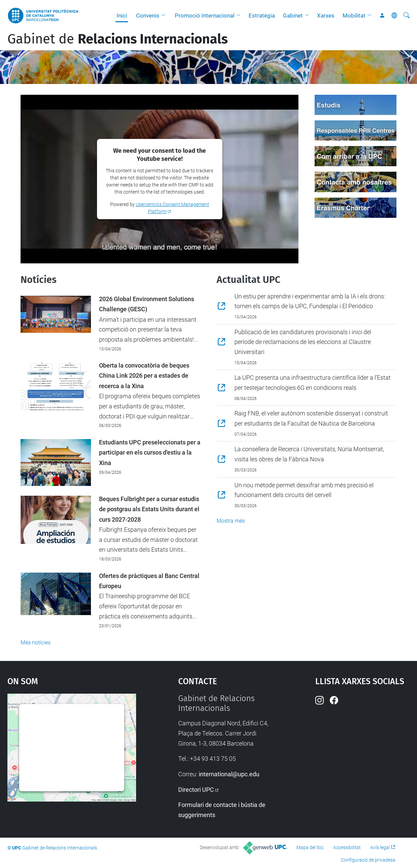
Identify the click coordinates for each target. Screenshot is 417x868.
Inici (122, 16)
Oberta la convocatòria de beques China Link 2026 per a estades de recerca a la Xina (144, 376)
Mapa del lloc (310, 847)
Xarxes (326, 16)
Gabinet (293, 16)
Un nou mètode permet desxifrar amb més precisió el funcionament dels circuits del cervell (304, 490)
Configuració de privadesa (368, 860)
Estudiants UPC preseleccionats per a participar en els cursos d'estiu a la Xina (150, 453)
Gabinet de (118, 39)
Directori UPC (196, 790)
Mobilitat (354, 16)
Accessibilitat (347, 847)
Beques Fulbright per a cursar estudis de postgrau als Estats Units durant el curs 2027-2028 (149, 509)
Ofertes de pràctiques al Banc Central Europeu (149, 581)
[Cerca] (407, 16)
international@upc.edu (229, 774)
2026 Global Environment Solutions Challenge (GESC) (147, 304)
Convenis (148, 16)
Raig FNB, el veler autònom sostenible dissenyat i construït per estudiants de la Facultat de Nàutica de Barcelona (311, 418)
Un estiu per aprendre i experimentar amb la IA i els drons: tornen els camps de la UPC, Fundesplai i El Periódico (310, 301)
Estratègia (262, 16)
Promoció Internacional (205, 16)
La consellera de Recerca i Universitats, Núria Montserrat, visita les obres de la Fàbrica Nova (309, 454)
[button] (165, 16)
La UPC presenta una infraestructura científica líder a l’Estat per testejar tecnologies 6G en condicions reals (313, 383)
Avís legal (380, 847)
